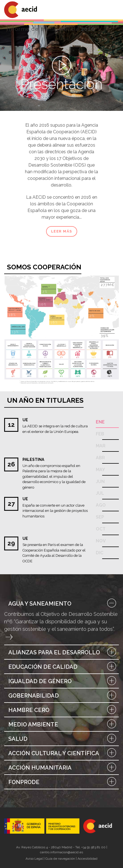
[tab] (61, 603)
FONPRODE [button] (61, 782)
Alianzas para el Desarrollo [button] (61, 652)
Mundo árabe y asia (96, 313)
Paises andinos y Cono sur (18, 329)
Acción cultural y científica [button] (61, 753)
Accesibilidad (87, 859)
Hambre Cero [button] (61, 710)
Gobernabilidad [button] (61, 696)
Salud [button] (61, 739)
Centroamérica (15, 312)
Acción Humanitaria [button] (61, 768)
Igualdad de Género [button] (61, 681)
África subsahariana (57, 320)
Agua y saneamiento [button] (61, 604)
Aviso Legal (34, 859)
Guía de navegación (60, 859)
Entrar (9, 637)
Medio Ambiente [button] (61, 724)
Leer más (62, 231)
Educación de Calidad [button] (61, 667)
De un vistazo (107, 282)
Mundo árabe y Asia (46, 302)
